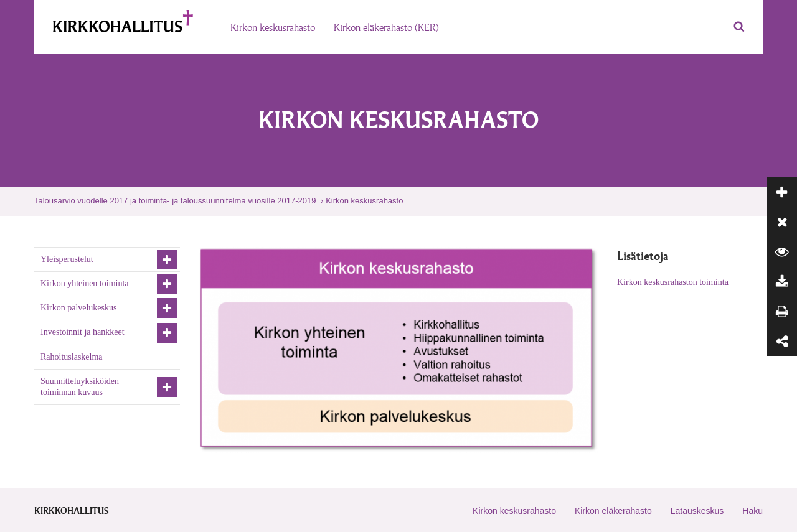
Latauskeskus (697, 511)
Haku (752, 511)
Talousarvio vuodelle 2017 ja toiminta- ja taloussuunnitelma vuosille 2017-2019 (175, 201)
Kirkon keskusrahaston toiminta (673, 282)
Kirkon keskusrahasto (364, 201)
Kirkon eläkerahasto (613, 511)
